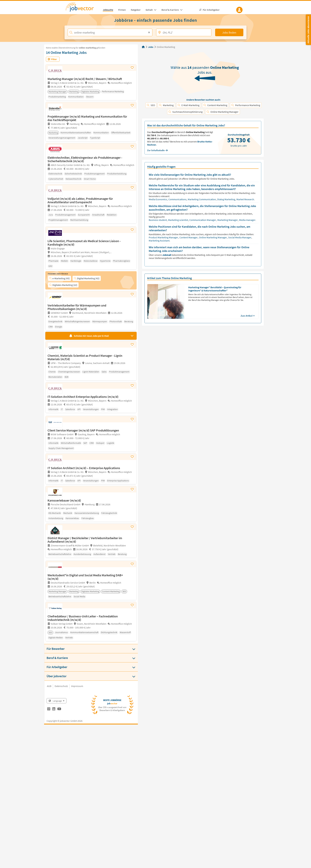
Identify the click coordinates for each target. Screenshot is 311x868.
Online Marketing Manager (223, 112)
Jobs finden (229, 33)
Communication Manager (203, 220)
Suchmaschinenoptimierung (186, 112)
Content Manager (189, 237)
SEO (151, 105)
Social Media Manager (240, 237)
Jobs (151, 47)
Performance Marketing (246, 105)
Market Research (245, 199)
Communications (178, 199)
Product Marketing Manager (164, 237)
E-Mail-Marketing (189, 105)
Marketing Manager (228, 220)
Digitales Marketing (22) (63, 285)
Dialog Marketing (226, 199)
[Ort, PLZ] (184, 32)
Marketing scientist (178, 220)
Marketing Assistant (159, 241)
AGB (49, 686)
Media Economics (158, 199)
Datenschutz (61, 686)
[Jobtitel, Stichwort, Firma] (110, 32)
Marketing (166, 105)
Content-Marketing (215, 105)
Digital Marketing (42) (87, 278)
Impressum (77, 686)
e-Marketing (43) (59, 278)
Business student (158, 220)
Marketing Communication (202, 199)
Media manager (247, 220)
